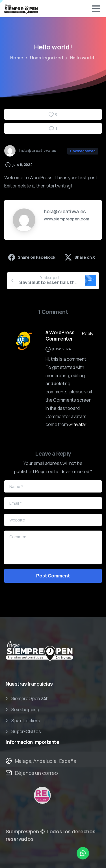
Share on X (80, 257)
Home (17, 58)
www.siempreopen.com (67, 219)
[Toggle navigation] (96, 9)
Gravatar (77, 424)
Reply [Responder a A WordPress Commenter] (88, 333)
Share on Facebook (32, 257)
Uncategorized (46, 58)
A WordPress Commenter (60, 336)
